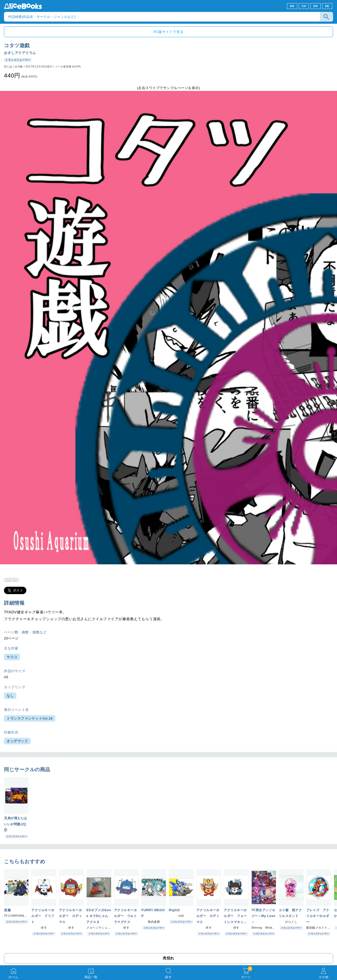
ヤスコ (12, 657)
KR (316, 6)
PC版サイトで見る (168, 32)
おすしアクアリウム (20, 53)
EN (292, 6)
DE (327, 6)
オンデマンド (17, 741)
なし (10, 696)
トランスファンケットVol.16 (30, 718)
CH (304, 6)
